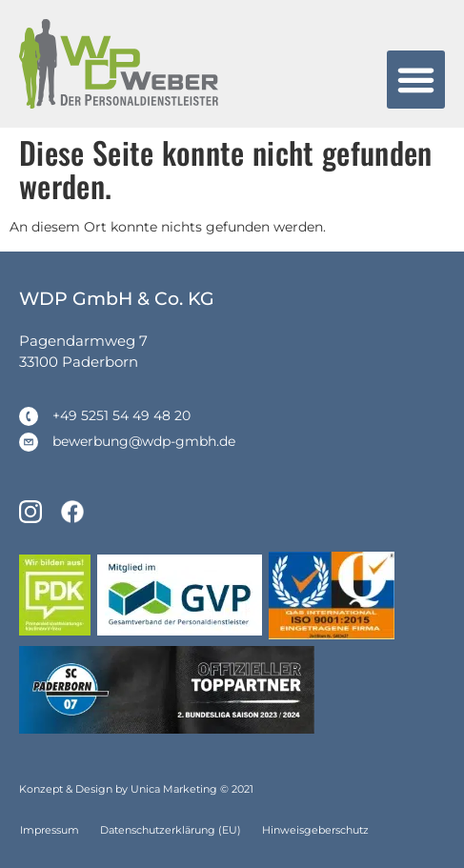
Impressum (50, 830)
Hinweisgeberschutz (315, 830)
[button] (416, 80)
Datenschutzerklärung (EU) (171, 830)
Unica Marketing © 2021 (192, 789)
